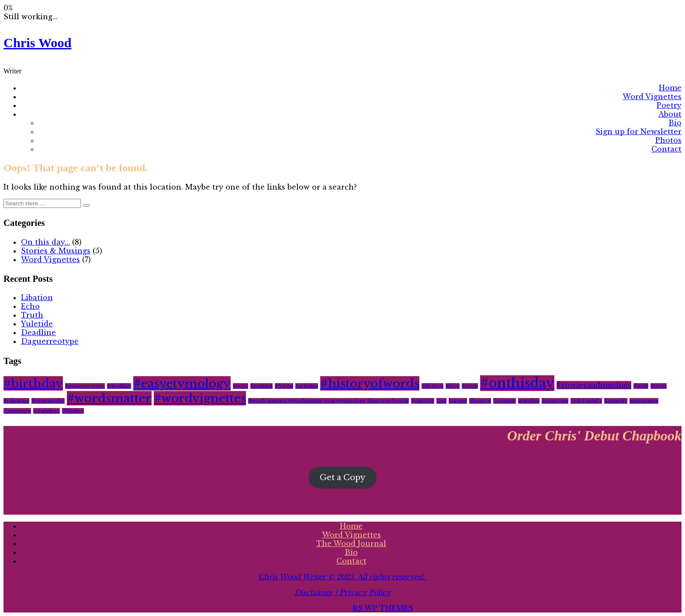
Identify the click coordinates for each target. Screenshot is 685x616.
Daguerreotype (50, 341)
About (670, 114)
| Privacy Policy (363, 592)
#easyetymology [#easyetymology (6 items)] (182, 383)
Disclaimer (314, 592)
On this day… (45, 242)
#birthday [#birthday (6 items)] (33, 383)
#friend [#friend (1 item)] (284, 386)
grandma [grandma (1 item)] (529, 401)
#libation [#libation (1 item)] (432, 386)
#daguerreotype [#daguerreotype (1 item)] (85, 386)
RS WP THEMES (383, 608)
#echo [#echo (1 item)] (240, 386)
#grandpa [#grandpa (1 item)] (307, 386)
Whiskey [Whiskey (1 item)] (73, 411)
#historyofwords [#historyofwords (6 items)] (370, 383)
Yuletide (37, 324)
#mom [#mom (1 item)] (470, 386)
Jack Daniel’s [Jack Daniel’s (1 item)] (586, 401)
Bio (675, 123)
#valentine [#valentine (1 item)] (16, 401)
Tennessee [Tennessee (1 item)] (17, 411)
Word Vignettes (652, 97)
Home (670, 88)
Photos (668, 140)
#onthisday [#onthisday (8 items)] (517, 383)
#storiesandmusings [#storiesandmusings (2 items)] (594, 385)
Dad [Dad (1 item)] (441, 401)
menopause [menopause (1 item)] (644, 401)
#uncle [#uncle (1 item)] (659, 386)
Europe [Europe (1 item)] (458, 401)
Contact (666, 149)
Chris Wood (38, 43)
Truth (32, 315)
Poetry (669, 105)
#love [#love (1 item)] (453, 386)
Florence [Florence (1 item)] (480, 401)
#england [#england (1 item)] (261, 386)
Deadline (38, 332)
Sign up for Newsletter (638, 132)
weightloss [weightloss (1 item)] (47, 411)
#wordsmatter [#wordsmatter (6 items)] (109, 398)
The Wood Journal (351, 543)
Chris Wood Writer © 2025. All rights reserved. (342, 577)
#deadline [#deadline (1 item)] (119, 386)
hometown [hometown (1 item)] (555, 401)
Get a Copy (342, 478)
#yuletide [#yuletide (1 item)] (423, 401)
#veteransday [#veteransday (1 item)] (48, 401)
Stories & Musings (56, 251)
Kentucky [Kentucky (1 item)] (616, 401)
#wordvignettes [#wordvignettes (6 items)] (200, 398)
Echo (30, 306)
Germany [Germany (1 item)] (505, 401)
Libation (37, 298)
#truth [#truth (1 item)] (641, 386)
